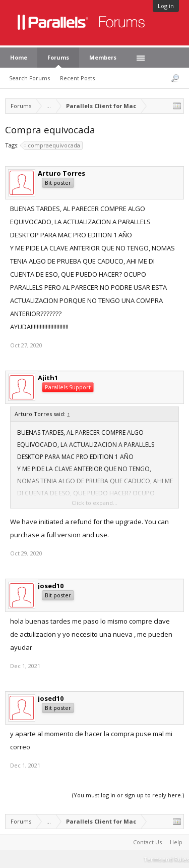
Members (103, 57)
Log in (166, 6)
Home (19, 57)
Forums (58, 57)
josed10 (51, 586)
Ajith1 (48, 378)
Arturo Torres (61, 173)
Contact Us (147, 842)
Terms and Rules (166, 859)
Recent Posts (77, 78)
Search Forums (29, 78)
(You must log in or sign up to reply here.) (128, 795)
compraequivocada (52, 145)
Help (176, 842)
